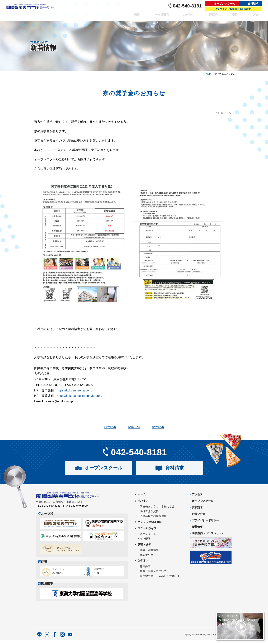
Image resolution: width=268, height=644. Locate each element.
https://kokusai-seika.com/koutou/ (80, 396)
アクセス (256, 17)
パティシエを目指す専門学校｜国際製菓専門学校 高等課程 (31, 11)
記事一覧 (134, 427)
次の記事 (158, 427)
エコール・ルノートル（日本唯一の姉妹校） (59, 573)
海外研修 (145, 539)
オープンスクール (225, 4)
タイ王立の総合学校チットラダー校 (102, 573)
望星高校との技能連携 (153, 516)
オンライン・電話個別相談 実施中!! (234, 9)
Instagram (62, 639)
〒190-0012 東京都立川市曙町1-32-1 (59, 504)
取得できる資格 (149, 511)
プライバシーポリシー (205, 520)
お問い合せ (199, 514)
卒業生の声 (146, 555)
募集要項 (145, 566)
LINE (39, 639)
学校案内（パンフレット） (208, 533)
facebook (55, 639)
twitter (47, 639)
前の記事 (110, 427)
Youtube (70, 639)
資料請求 (253, 4)
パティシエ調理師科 (156, 17)
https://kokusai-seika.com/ (74, 390)
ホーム (142, 494)
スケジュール (148, 534)
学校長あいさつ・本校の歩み (157, 506)
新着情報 (197, 527)
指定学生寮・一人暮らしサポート (160, 576)
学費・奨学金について (153, 571)
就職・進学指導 (149, 550)
